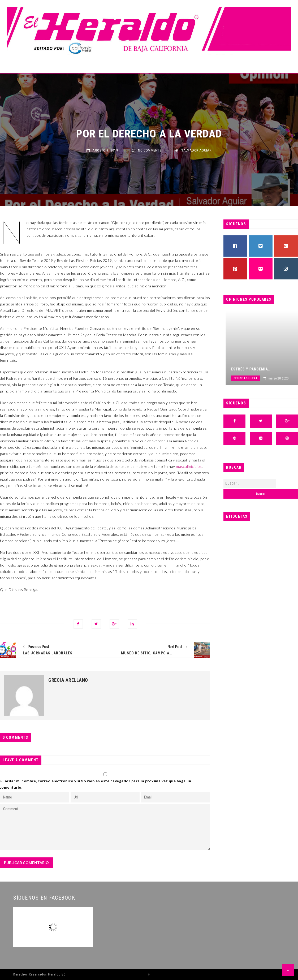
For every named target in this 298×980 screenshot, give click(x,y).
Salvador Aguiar (196, 150)
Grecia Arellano (68, 680)
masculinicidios (189, 466)
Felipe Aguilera (267, 378)
